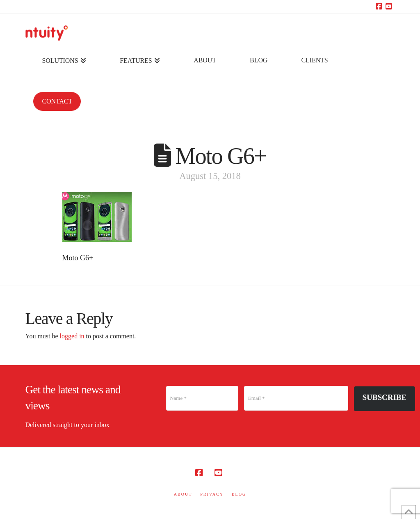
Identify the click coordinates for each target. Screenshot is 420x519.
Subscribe (385, 397)
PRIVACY (212, 494)
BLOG (239, 494)
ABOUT (183, 494)
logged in (72, 336)
